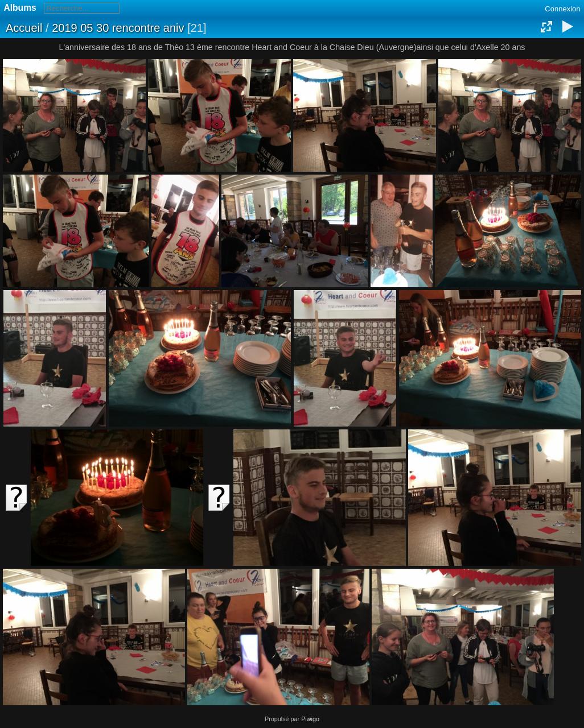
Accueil (24, 28)
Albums (20, 8)
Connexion (562, 9)
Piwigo (310, 719)
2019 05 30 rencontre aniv (118, 28)
